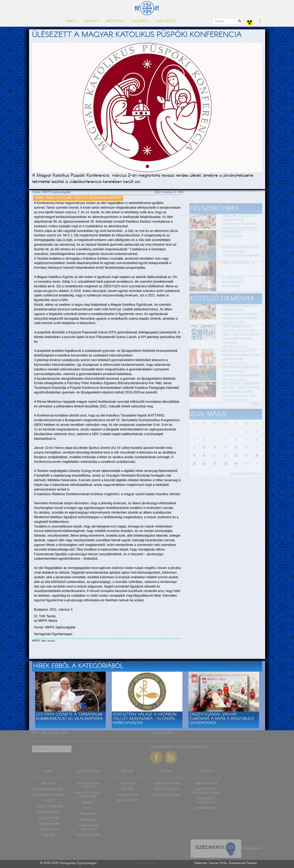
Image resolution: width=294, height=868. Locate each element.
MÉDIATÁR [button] (116, 21)
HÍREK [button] (72, 21)
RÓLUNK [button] (92, 21)
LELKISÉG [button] (141, 21)
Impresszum (147, 863)
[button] (260, 21)
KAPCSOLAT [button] (167, 21)
